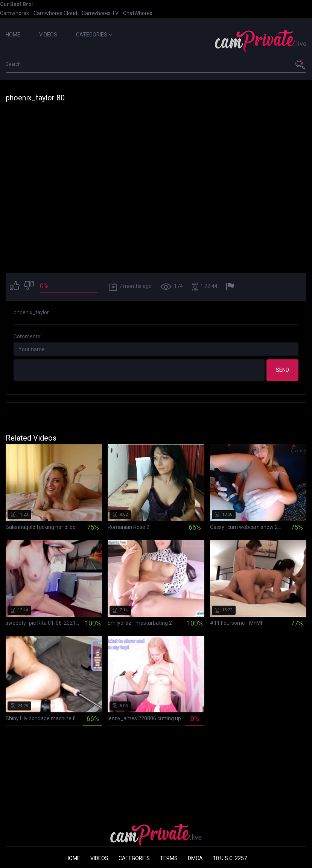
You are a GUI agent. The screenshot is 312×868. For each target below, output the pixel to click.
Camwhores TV (100, 13)
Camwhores (14, 13)
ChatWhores (138, 13)
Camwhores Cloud (55, 13)
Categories (94, 35)
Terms (169, 858)
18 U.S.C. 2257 (230, 858)
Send (282, 370)
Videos (48, 35)
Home (13, 35)
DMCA (195, 858)
